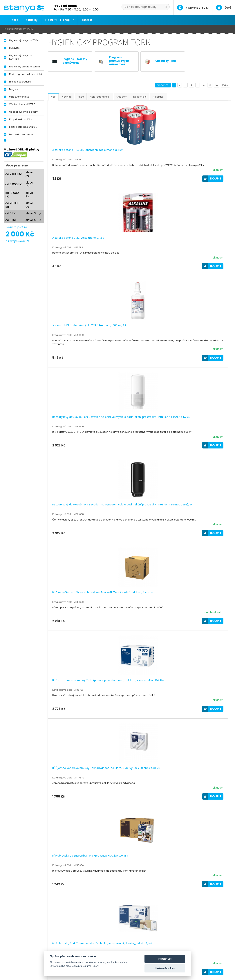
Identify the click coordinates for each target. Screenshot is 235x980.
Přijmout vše (165, 959)
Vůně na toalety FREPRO (22, 104)
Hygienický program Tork (27, 947)
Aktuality (32, 20)
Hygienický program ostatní (25, 67)
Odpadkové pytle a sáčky (23, 112)
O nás (91, 947)
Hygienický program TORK (18, 29)
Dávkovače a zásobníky (26, 954)
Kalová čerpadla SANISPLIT (24, 127)
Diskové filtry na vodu (21, 134)
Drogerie (14, 89)
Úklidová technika (19, 97)
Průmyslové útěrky (23, 962)
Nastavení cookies (165, 968)
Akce (15, 20)
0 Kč (228, 8)
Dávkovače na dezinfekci (27, 950)
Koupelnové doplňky (20, 119)
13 (210, 85)
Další (225, 85)
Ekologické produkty (20, 82)
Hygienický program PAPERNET (21, 57)
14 (217, 85)
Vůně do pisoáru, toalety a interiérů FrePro (38, 958)
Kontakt (87, 20)
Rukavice (14, 48)
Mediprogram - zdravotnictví (26, 74)
